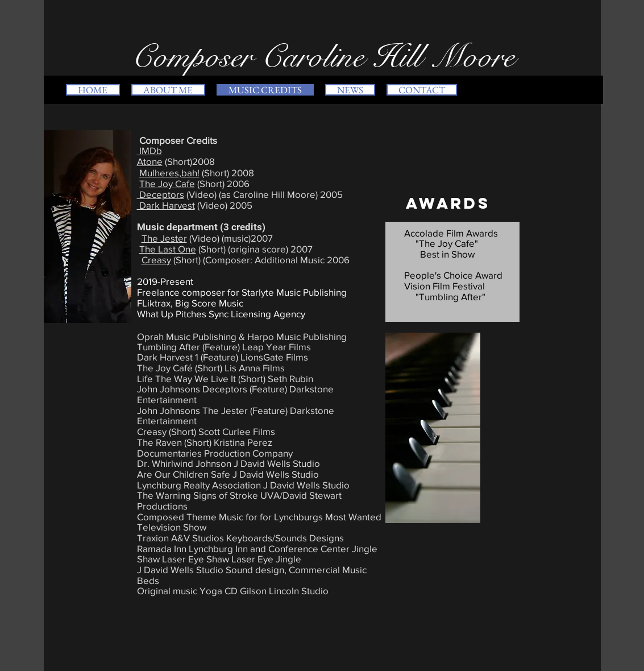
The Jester (164, 238)
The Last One (168, 249)
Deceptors (161, 194)
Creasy (156, 260)
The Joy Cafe (167, 183)
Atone (150, 161)
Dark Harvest (166, 205)
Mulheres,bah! (169, 173)
